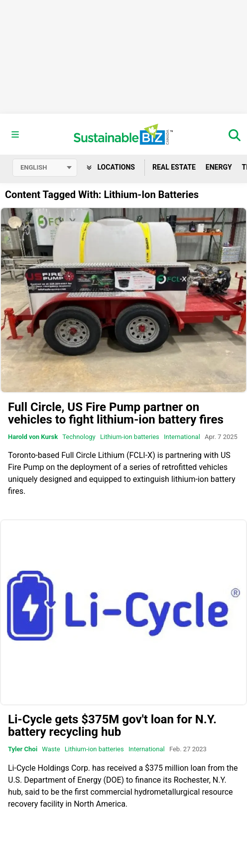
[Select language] (45, 168)
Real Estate (174, 167)
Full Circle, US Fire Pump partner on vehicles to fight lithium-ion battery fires (116, 413)
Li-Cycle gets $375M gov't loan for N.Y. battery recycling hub (112, 726)
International (182, 437)
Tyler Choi (23, 749)
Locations (111, 167)
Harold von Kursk (33, 437)
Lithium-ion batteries (130, 437)
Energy (219, 167)
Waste (51, 749)
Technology (79, 437)
